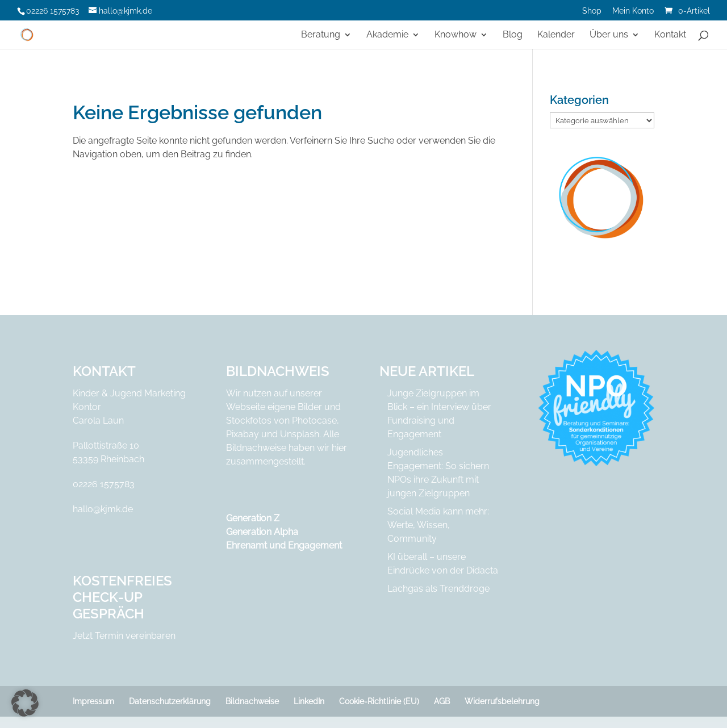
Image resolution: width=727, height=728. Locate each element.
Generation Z (253, 518)
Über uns (609, 35)
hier (339, 448)
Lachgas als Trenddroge (438, 589)
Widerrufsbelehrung (502, 701)
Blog (513, 35)
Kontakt (670, 35)
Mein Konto (633, 11)
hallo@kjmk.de (103, 509)
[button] (25, 703)
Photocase (314, 421)
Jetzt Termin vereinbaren (124, 636)
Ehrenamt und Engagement (284, 545)
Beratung (321, 35)
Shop (592, 11)
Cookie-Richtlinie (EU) (379, 701)
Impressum (93, 701)
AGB (442, 701)
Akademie (387, 35)
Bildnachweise (252, 701)
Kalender (556, 35)
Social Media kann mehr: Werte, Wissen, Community (438, 525)
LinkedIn (309, 701)
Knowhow (456, 35)
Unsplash (300, 434)
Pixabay (243, 434)
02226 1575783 (104, 484)
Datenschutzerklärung (170, 701)
